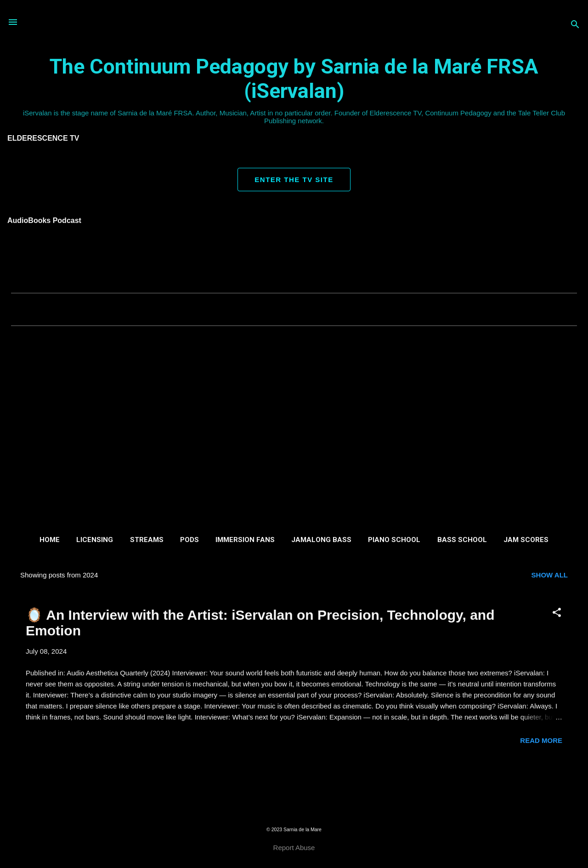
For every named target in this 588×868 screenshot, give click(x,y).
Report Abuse (294, 848)
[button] (557, 613)
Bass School (462, 540)
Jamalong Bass (321, 540)
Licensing (95, 540)
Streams (147, 540)
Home (50, 540)
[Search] (575, 25)
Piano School (394, 540)
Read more (541, 740)
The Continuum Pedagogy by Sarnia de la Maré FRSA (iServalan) (294, 79)
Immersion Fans (245, 540)
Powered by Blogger (294, 811)
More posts (294, 777)
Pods (189, 540)
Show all (550, 575)
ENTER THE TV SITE (294, 180)
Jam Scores (526, 540)
